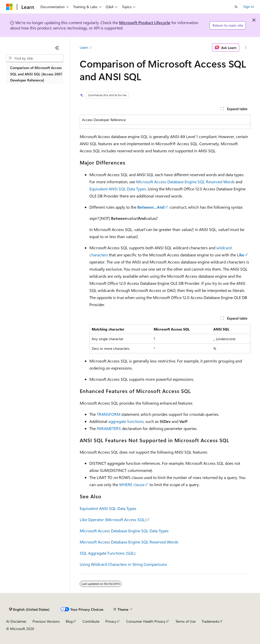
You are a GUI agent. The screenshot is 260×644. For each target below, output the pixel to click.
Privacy (111, 621)
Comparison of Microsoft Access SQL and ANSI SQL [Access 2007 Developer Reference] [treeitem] (36, 74)
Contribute (91, 621)
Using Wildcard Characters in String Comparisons (123, 564)
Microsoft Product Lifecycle (145, 22)
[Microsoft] (9, 7)
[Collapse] (57, 48)
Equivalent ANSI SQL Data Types (118, 189)
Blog (69, 621)
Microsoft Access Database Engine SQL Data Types (124, 531)
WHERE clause (132, 484)
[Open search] (236, 7)
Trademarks (210, 621)
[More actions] (246, 47)
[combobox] (35, 58)
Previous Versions (46, 621)
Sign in (249, 6)
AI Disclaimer (16, 621)
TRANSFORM (109, 414)
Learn (84, 47)
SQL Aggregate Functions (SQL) (108, 553)
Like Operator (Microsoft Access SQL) (113, 519)
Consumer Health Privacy (146, 621)
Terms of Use (185, 621)
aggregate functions (126, 421)
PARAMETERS (109, 428)
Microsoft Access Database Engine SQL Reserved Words (185, 182)
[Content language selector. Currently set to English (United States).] (29, 609)
